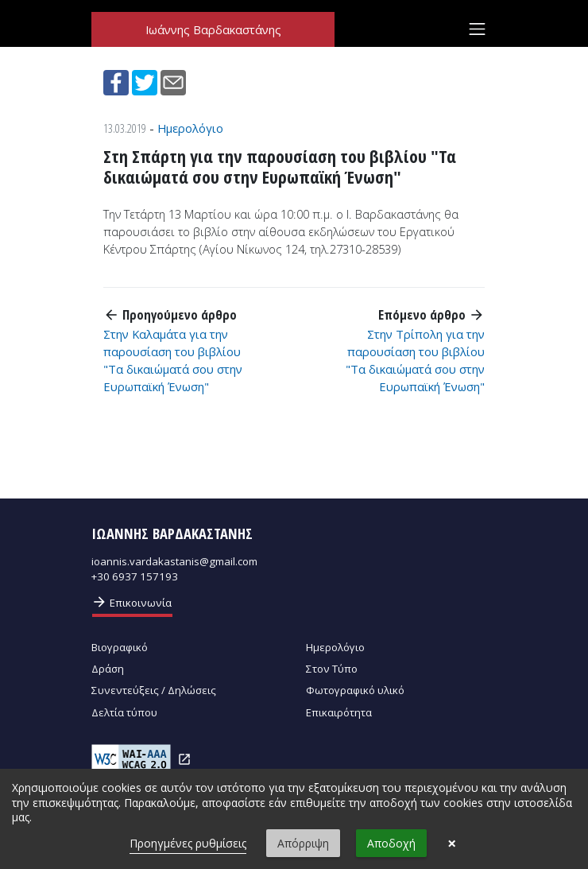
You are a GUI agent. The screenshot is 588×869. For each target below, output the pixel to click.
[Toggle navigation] (477, 29)
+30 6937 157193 (135, 576)
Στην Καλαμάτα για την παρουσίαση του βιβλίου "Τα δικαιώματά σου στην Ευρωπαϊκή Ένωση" (173, 360)
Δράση (108, 669)
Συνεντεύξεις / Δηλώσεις (154, 690)
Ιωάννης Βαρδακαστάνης (213, 29)
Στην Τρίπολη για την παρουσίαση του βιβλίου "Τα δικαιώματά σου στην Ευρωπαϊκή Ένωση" (415, 360)
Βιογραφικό (120, 647)
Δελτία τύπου (124, 712)
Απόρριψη (303, 843)
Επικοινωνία (132, 602)
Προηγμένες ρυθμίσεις (188, 843)
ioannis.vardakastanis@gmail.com (174, 561)
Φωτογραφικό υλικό (355, 690)
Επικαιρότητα (339, 712)
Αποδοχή (391, 843)
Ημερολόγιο (190, 128)
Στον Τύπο (332, 669)
